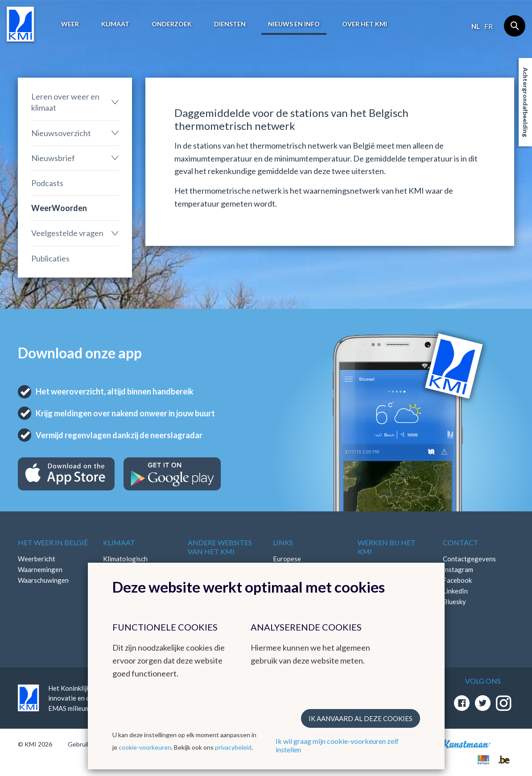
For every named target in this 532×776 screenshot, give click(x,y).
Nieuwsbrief (53, 158)
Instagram (458, 569)
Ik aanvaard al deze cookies (361, 718)
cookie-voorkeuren (145, 747)
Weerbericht (37, 559)
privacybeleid (233, 747)
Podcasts (47, 183)
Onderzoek (172, 24)
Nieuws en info (294, 24)
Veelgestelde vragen (67, 233)
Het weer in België (53, 542)
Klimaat (115, 24)
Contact (461, 542)
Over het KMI (365, 24)
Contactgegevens (469, 559)
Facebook (457, 580)
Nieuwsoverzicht (61, 133)
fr (489, 26)
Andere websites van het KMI (220, 547)
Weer (70, 24)
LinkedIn (455, 591)
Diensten (230, 24)
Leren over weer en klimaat (65, 102)
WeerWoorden (59, 208)
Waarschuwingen (43, 580)
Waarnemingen (40, 569)
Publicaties (50, 258)
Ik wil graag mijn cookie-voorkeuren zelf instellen (337, 745)
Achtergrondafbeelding (526, 102)
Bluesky (454, 602)
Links (283, 542)
